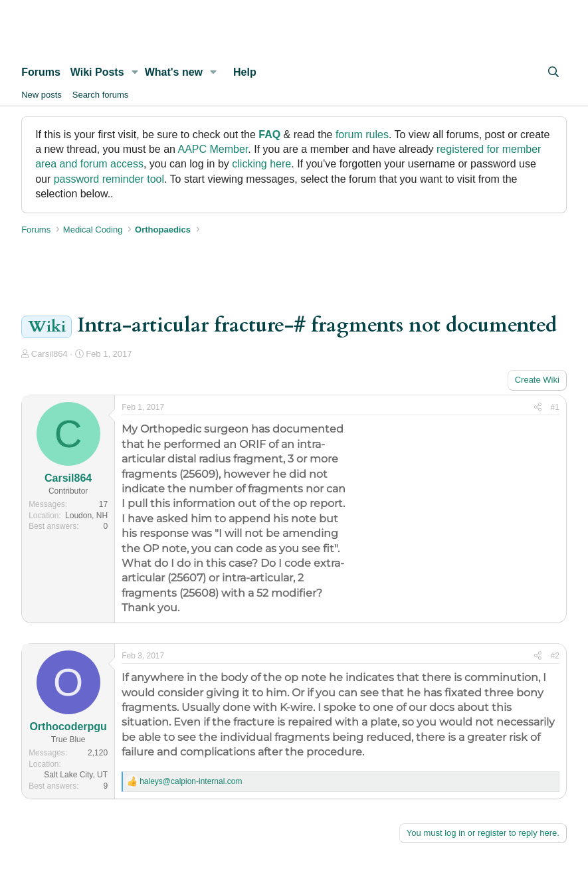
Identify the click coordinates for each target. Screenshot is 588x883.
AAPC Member (213, 149)
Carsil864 (49, 354)
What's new (174, 72)
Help (245, 72)
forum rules (362, 135)
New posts (42, 95)
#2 (555, 656)
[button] (135, 72)
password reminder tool (109, 179)
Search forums (101, 95)
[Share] (538, 408)
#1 (555, 407)
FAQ (269, 135)
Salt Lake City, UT (76, 775)
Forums (41, 72)
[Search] (553, 72)
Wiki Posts (97, 72)
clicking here (261, 164)
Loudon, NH (86, 516)
